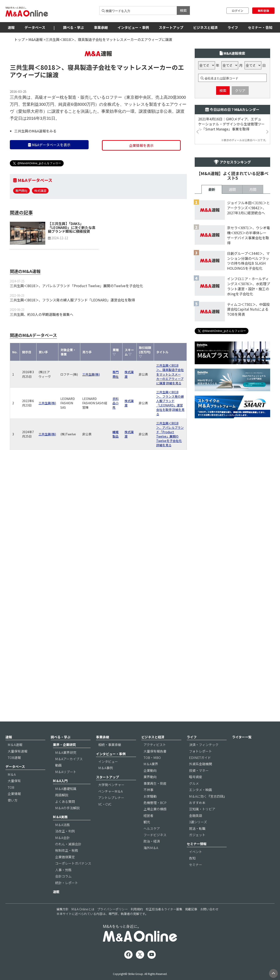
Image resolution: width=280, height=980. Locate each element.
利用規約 (137, 921)
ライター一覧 (242, 749)
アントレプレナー (111, 810)
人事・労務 (63, 882)
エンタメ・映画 (200, 802)
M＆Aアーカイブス (69, 771)
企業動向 (150, 782)
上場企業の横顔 (155, 821)
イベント (196, 864)
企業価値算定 (65, 869)
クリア (240, 117)
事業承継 (101, 27)
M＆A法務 (62, 837)
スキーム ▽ (129, 378)
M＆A (12, 786)
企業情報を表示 (141, 172)
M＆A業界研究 (66, 764)
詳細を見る (174, 409)
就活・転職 (197, 840)
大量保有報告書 (155, 763)
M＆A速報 (15, 757)
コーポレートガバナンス (73, 875)
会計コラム (63, 888)
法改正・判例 (65, 843)
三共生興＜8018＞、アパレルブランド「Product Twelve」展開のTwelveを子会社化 (76, 312)
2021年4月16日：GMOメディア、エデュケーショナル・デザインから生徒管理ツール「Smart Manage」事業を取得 (231, 150)
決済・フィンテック (204, 757)
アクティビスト (155, 757)
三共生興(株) (91, 401)
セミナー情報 (197, 856)
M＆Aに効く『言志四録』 (208, 808)
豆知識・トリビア (202, 821)
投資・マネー (199, 782)
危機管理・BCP (155, 815)
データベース (35, 27)
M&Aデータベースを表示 (49, 171)
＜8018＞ (48, 93)
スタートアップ (171, 27)
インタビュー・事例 (133, 27)
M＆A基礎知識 (66, 801)
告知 (192, 870)
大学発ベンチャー (111, 797)
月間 (253, 332)
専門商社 (21, 217)
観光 (147, 834)
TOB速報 (14, 770)
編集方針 (63, 921)
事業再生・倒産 (155, 795)
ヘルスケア (152, 840)
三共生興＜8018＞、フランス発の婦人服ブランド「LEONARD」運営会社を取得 (72, 326)
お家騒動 (150, 808)
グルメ (194, 795)
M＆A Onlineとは (83, 921)
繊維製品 (115, 460)
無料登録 (263, 11)
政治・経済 (152, 853)
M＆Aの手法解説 (67, 820)
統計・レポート (67, 895)
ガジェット (197, 847)
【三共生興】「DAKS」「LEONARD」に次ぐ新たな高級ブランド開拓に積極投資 (72, 254)
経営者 (148, 828)
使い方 (13, 812)
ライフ (233, 27)
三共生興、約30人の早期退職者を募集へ (42, 341)
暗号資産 (196, 789)
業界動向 (150, 789)
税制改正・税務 (67, 863)
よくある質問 (65, 814)
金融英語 (196, 828)
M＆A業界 (151, 776)
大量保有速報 (17, 763)
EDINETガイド (200, 770)
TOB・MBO (152, 770)
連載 (56, 904)
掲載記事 (191, 921)
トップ (19, 39)
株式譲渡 (40, 217)
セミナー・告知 (260, 27)
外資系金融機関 (200, 776)
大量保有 (14, 793)
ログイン (238, 11)
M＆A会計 (62, 850)
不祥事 (148, 802)
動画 (58, 777)
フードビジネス (155, 847)
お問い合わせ (209, 921)
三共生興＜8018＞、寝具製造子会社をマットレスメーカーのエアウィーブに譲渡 (170, 400)
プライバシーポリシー (112, 921)
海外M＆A (151, 860)
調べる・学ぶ (73, 27)
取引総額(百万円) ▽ (145, 378)
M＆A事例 (106, 780)
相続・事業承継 (110, 757)
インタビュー (108, 773)
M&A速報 (36, 39)
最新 (212, 332)
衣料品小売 (115, 429)
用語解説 (62, 807)
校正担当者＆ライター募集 (164, 921)
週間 (232, 332)
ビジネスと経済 (205, 27)
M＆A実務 (60, 829)
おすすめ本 (197, 815)
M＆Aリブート (66, 784)
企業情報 (14, 806)
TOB (11, 799)
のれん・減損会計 (68, 856)
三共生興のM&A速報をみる (35, 157)
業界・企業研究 (64, 757)
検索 (183, 10)
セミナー (196, 877)
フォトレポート (200, 763)
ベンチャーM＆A (110, 803)
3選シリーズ (198, 834)
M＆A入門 (60, 793)
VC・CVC (105, 816)
